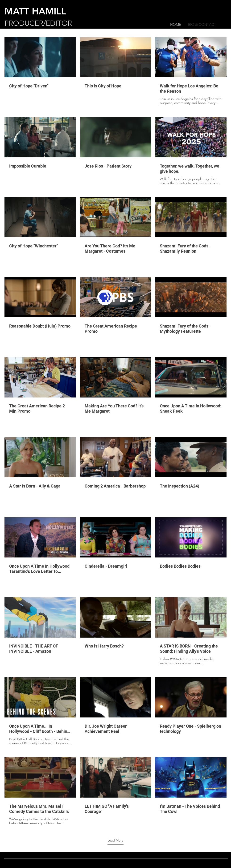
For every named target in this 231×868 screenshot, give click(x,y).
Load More (115, 840)
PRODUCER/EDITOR (38, 23)
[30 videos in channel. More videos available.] (115, 431)
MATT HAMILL (35, 11)
